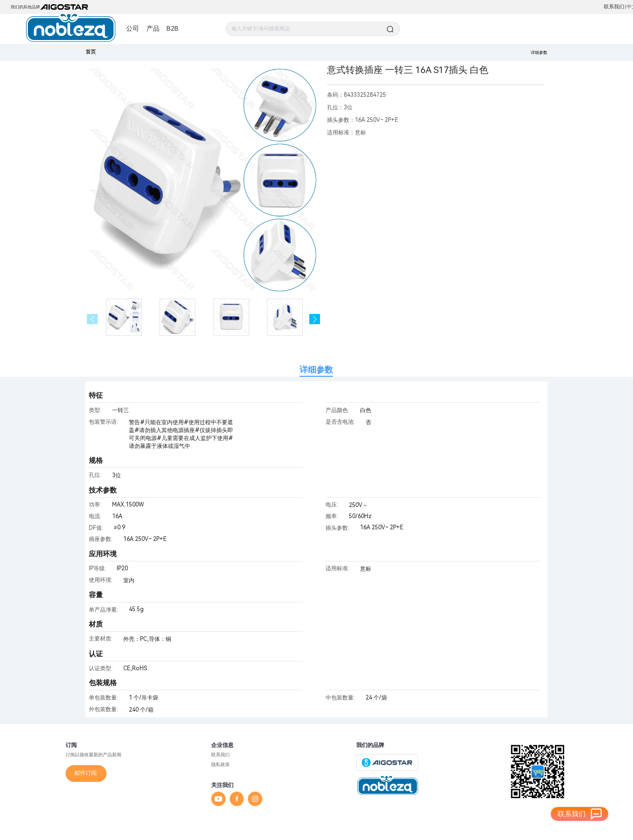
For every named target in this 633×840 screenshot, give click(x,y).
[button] (315, 319)
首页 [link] (91, 52)
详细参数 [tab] (316, 370)
